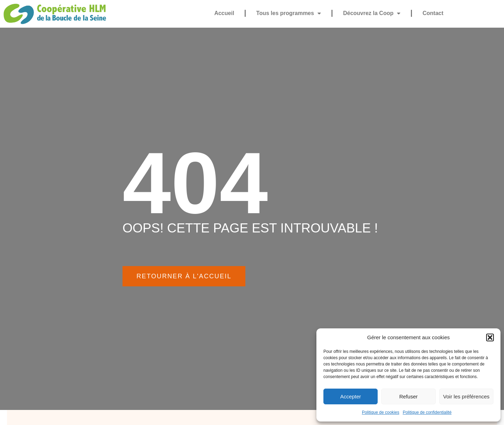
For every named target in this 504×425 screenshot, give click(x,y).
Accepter (351, 396)
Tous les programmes (289, 13)
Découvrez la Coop (372, 13)
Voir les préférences (466, 396)
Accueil (224, 13)
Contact (433, 13)
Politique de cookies (381, 412)
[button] (490, 337)
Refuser (409, 396)
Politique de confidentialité (427, 412)
